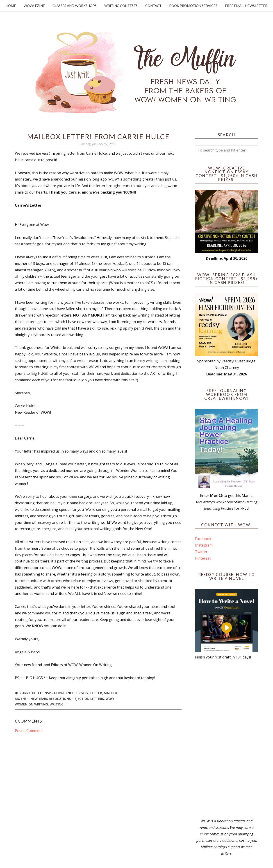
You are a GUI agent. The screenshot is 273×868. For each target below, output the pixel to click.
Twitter (201, 552)
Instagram (204, 545)
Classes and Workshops (75, 6)
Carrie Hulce (31, 693)
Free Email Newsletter (246, 6)
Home (11, 6)
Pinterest (203, 558)
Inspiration (54, 693)
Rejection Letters (88, 699)
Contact (153, 6)
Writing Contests (121, 6)
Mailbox (111, 693)
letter (96, 693)
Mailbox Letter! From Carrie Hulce (98, 136)
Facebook (203, 539)
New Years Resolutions (51, 699)
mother (22, 699)
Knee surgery (77, 693)
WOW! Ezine (34, 6)
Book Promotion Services (193, 6)
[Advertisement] (227, 739)
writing (57, 704)
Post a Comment (29, 731)
